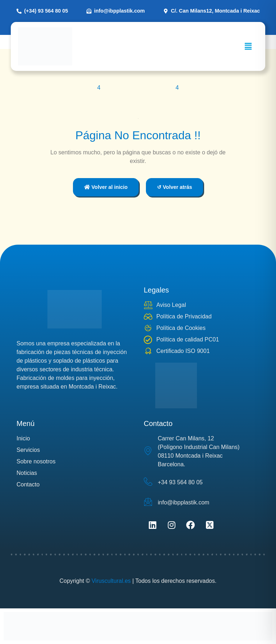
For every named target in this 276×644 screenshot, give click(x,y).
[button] (248, 46)
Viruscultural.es (111, 581)
